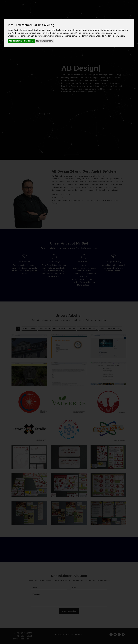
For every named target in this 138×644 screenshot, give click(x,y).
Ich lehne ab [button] (29, 41)
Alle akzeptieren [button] (15, 41)
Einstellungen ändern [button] (44, 41)
